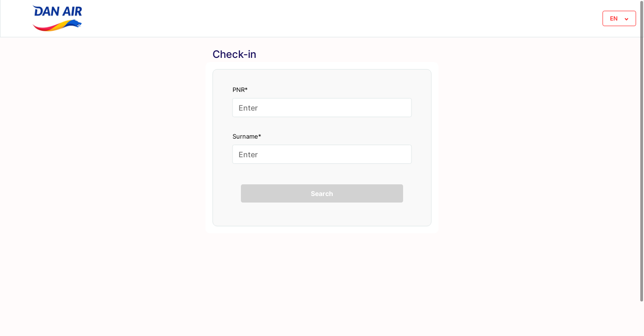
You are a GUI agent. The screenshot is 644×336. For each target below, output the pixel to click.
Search (322, 193)
